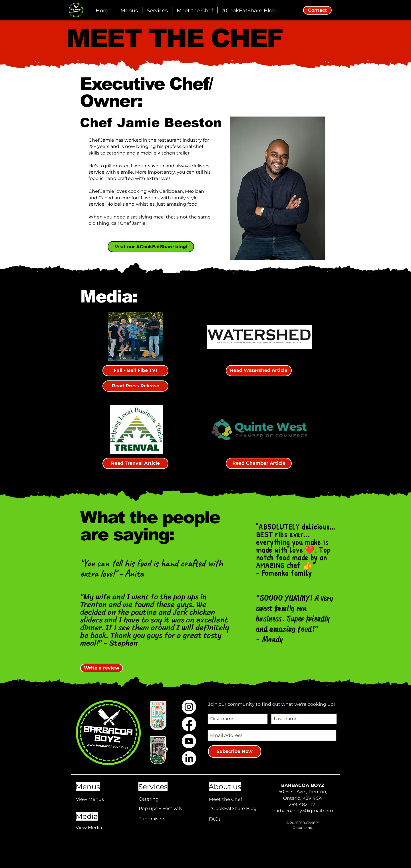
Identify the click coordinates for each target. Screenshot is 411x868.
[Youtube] (189, 741)
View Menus (90, 799)
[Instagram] (189, 707)
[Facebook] (189, 724)
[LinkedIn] (189, 758)
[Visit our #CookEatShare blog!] (151, 247)
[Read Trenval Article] (135, 463)
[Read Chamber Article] (259, 463)
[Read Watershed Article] (259, 371)
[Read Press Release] (135, 386)
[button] (157, 10)
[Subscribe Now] (235, 751)
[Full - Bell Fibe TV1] (135, 371)
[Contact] (317, 10)
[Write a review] (102, 668)
